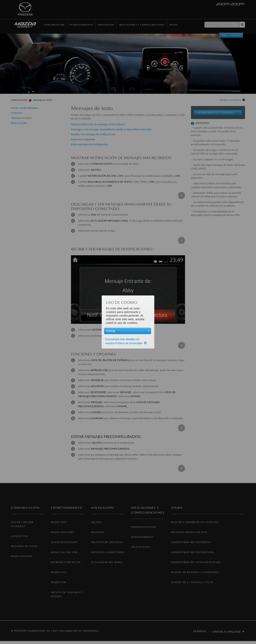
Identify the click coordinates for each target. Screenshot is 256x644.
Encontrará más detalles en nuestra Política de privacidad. (126, 341)
